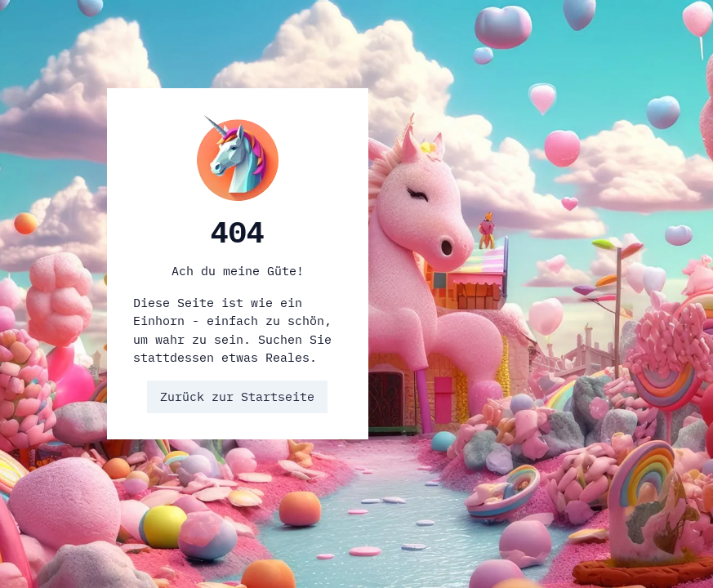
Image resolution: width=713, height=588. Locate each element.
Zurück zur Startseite (237, 396)
